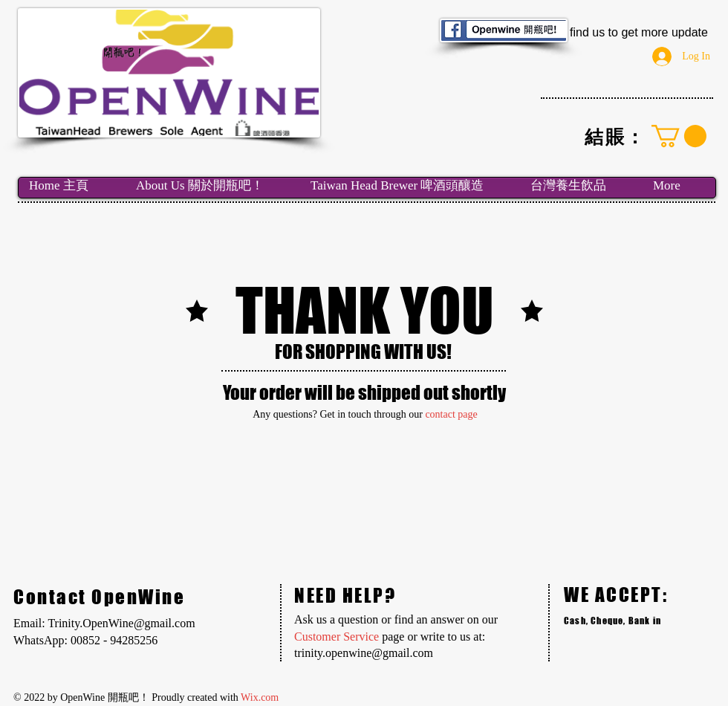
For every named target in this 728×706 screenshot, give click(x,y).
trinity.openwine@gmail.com (364, 653)
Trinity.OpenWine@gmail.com (121, 623)
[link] (679, 136)
